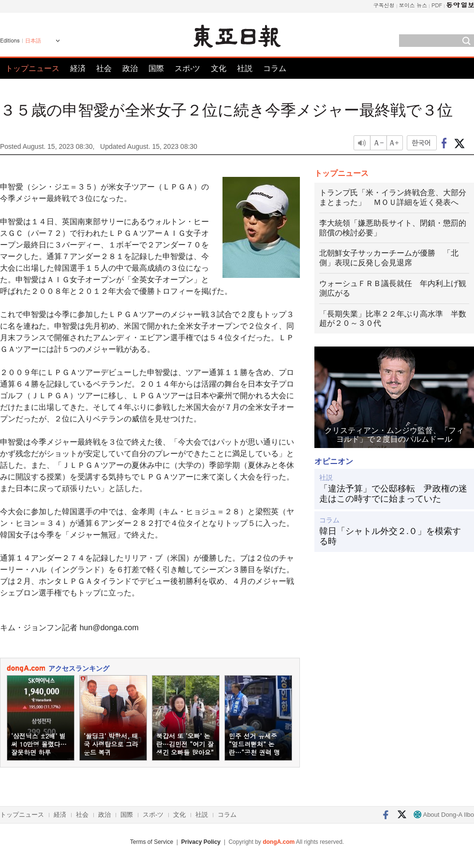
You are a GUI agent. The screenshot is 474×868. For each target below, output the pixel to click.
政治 (130, 68)
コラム (275, 68)
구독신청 (384, 5)
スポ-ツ (187, 68)
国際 (156, 68)
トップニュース (32, 68)
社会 (104, 68)
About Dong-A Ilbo (444, 815)
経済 (78, 68)
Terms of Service (152, 842)
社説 (245, 68)
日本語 (33, 41)
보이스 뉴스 (413, 5)
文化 (219, 68)
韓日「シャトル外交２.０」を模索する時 (390, 536)
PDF (437, 5)
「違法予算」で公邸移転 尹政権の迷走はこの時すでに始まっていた (393, 494)
